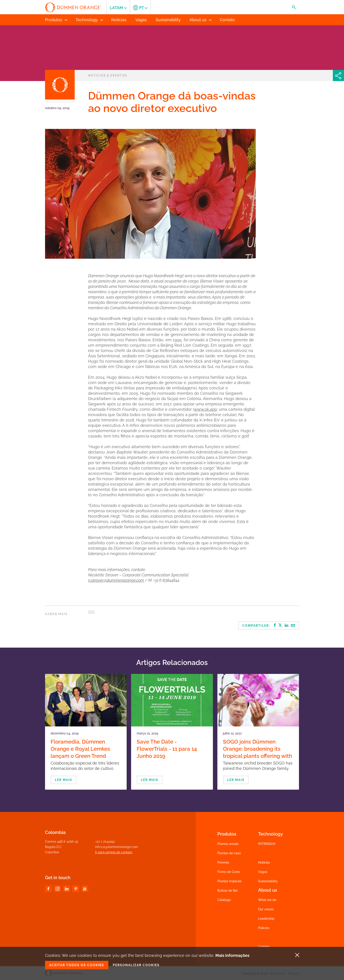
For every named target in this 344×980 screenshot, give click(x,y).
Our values (266, 909)
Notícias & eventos (108, 75)
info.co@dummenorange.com (117, 847)
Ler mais (64, 780)
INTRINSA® (267, 844)
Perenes (223, 862)
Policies (264, 928)
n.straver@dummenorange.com (116, 580)
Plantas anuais (228, 844)
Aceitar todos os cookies (77, 965)
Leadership (266, 919)
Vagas (263, 872)
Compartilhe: (269, 625)
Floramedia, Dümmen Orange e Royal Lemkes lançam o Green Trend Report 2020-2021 (80, 752)
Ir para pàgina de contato (114, 852)
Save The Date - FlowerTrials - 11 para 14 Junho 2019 (167, 749)
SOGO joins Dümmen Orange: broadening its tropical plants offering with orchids (257, 752)
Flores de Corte (229, 872)
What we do (267, 900)
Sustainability (268, 881)
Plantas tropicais (230, 881)
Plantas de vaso (229, 853)
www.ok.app (205, 409)
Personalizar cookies (136, 965)
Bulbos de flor (228, 891)
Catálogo (224, 900)
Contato (264, 947)
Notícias (264, 862)
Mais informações (232, 955)
